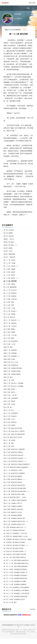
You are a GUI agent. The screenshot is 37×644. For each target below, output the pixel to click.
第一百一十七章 (15, 584)
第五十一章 (9, 386)
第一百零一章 (14, 536)
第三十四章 (9, 335)
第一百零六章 (16, 551)
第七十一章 (9, 446)
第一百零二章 (15, 539)
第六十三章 (10, 422)
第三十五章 (9, 338)
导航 (28, 8)
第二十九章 (9, 320)
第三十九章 (9, 350)
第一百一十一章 (16, 566)
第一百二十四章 (14, 605)
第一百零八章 (15, 557)
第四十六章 (11, 371)
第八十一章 (13, 476)
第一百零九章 (15, 560)
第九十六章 (13, 521)
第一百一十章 (15, 563)
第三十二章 (10, 329)
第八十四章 (15, 485)
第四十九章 (12, 380)
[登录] (30, 3)
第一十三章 (11, 272)
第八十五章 (13, 488)
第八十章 (19, 473)
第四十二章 (10, 359)
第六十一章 (9, 416)
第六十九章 (14, 440)
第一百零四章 (20, 545)
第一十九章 (9, 290)
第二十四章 (10, 305)
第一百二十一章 (16, 596)
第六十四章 (9, 425)
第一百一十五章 (15, 578)
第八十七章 (15, 494)
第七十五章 (14, 458)
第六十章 (8, 413)
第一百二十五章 (10, 608)
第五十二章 (13, 389)
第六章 (11, 251)
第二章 (8, 239)
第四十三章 (12, 362)
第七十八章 (15, 467)
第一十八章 (10, 287)
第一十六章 (9, 281)
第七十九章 (17, 470)
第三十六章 (10, 341)
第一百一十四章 (15, 575)
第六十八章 (14, 437)
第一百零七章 (13, 554)
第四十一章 (10, 356)
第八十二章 (14, 479)
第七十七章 (15, 464)
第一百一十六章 (15, 581)
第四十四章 (9, 365)
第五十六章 (10, 401)
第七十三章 (9, 452)
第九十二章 (13, 509)
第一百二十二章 (16, 599)
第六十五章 (10, 428)
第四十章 (8, 353)
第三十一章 (12, 326)
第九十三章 (13, 512)
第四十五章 (11, 368)
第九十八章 (16, 527)
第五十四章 (9, 395)
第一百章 (15, 533)
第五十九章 (9, 410)
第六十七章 (13, 434)
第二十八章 (10, 317)
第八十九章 (14, 500)
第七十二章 (9, 449)
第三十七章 (9, 344)
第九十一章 (15, 506)
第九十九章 (14, 530)
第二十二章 (10, 299)
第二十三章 (10, 302)
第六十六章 (9, 431)
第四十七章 (13, 374)
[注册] (34, 3)
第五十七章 (11, 404)
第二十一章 (10, 296)
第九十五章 (13, 518)
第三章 (9, 242)
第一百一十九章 (15, 590)
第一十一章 (9, 266)
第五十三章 (13, 392)
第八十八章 (17, 497)
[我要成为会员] (26, 620)
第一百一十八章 (15, 587)
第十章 (9, 263)
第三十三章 (10, 332)
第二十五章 (9, 308)
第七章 (8, 254)
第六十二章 (11, 419)
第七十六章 (13, 461)
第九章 (9, 260)
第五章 (9, 248)
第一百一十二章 (16, 569)
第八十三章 (13, 482)
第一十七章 (11, 284)
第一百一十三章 (15, 572)
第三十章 (9, 323)
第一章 (9, 236)
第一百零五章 (14, 548)
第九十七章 (14, 524)
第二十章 (10, 293)
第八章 (8, 257)
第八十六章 (14, 491)
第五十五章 (9, 398)
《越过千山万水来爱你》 (13, 35)
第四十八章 (12, 377)
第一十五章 (9, 278)
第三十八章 (11, 347)
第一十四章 (9, 275)
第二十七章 (9, 314)
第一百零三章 (15, 542)
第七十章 (13, 443)
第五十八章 (9, 407)
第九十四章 (13, 515)
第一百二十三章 (15, 602)
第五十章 (8, 383)
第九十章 (15, 503)
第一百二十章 (16, 593)
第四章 (9, 245)
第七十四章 (14, 455)
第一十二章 (9, 269)
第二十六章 (9, 311)
